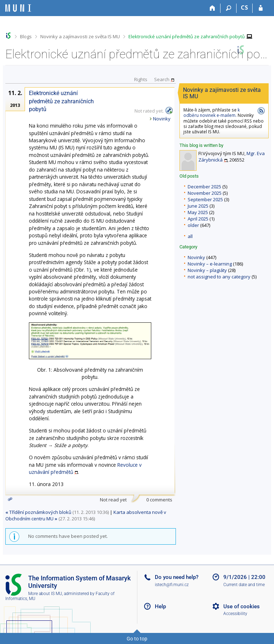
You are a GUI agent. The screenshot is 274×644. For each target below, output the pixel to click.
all (190, 236)
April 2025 (198, 219)
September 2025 (205, 199)
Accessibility (235, 614)
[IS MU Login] (261, 8)
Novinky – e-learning (210, 264)
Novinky (196, 257)
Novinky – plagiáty (207, 270)
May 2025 (198, 212)
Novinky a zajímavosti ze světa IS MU (80, 36)
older (193, 225)
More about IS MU (45, 594)
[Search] (229, 8)
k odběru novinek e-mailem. (212, 112)
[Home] (212, 8)
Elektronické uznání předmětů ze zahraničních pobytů (187, 36)
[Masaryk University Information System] (18, 8)
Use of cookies (242, 606)
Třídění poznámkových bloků (38, 512)
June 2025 (198, 206)
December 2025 (204, 187)
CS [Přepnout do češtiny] (244, 8)
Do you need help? (177, 577)
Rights (141, 79)
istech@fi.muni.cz (172, 585)
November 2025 (205, 193)
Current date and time (244, 585)
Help (160, 606)
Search (162, 79)
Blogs (26, 36)
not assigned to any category (219, 277)
